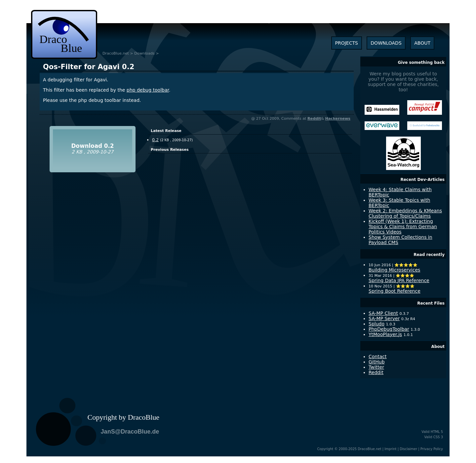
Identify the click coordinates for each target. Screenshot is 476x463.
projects (347, 43)
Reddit (314, 119)
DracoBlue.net (116, 53)
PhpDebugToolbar (389, 329)
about (422, 43)
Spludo (377, 324)
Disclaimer (408, 449)
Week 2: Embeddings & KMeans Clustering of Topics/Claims (405, 213)
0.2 (89, 67)
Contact (377, 357)
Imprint (390, 449)
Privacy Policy (432, 449)
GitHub (377, 362)
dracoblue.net (64, 34)
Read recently (429, 255)
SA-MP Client (383, 313)
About (438, 347)
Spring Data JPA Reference (399, 280)
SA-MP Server (384, 318)
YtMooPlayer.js (385, 334)
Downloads (144, 53)
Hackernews (338, 119)
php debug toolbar (148, 90)
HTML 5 (437, 432)
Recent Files (431, 303)
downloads (386, 43)
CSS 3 (438, 437)
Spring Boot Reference (395, 291)
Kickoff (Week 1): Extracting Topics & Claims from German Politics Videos (403, 227)
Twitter (376, 367)
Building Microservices (394, 270)
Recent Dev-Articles (422, 180)
